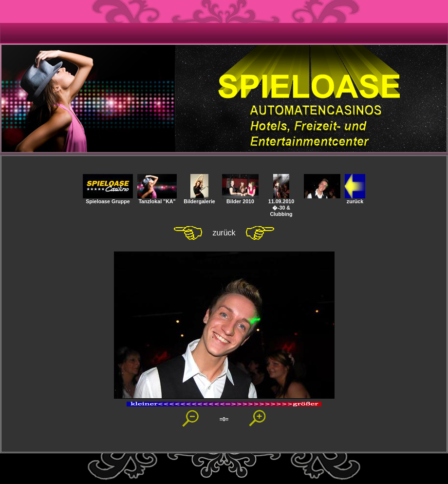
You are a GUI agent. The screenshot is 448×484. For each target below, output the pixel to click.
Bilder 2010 (240, 199)
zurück (355, 199)
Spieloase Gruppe (108, 199)
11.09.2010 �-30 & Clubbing (281, 205)
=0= (224, 419)
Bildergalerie (199, 199)
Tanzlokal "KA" (157, 199)
